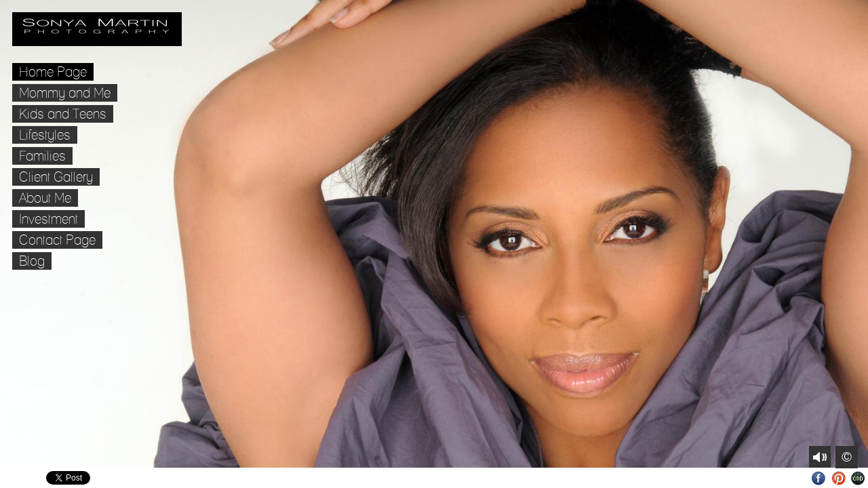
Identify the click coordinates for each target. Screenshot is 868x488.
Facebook (819, 478)
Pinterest (839, 478)
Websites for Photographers (858, 478)
